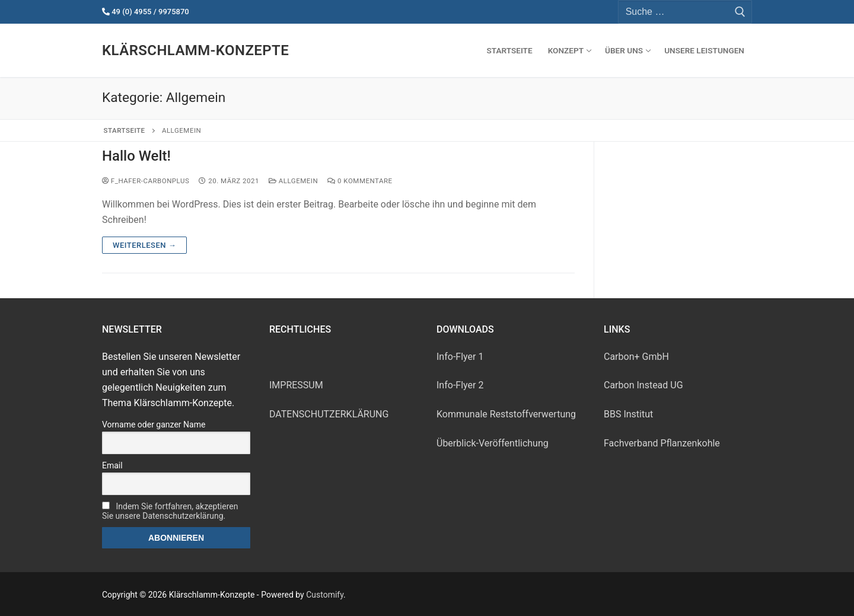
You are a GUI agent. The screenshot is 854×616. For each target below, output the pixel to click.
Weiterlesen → (144, 245)
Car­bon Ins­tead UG (643, 385)
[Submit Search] (740, 12)
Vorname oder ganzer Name (154, 425)
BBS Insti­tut (628, 414)
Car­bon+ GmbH (636, 357)
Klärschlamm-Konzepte (195, 50)
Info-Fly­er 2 (460, 385)
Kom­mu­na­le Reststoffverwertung (506, 414)
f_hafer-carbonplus (146, 181)
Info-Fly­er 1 (460, 357)
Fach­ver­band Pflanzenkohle (662, 443)
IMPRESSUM (296, 385)
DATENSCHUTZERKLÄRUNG (329, 414)
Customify (325, 595)
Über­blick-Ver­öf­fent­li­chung (493, 443)
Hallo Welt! (136, 156)
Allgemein (293, 181)
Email (112, 465)
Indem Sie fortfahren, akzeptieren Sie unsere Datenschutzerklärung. (170, 511)
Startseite (125, 130)
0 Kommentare (360, 181)
